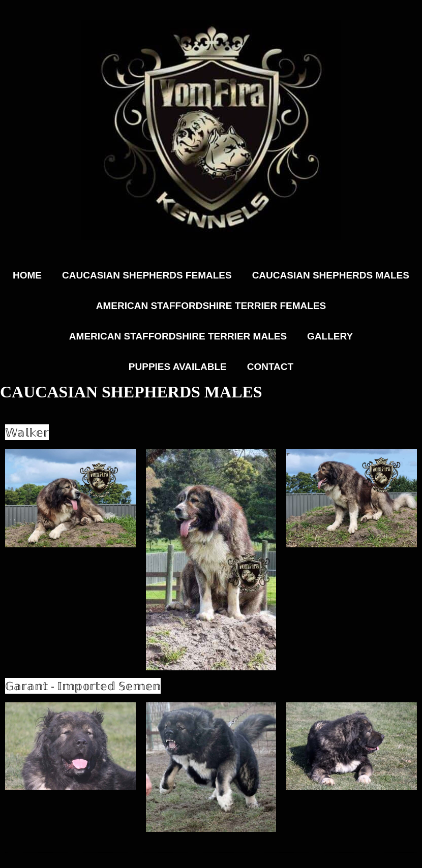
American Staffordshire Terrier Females (211, 306)
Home (27, 275)
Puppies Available (178, 367)
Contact (270, 367)
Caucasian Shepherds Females (147, 275)
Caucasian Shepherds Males (331, 275)
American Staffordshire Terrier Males (178, 336)
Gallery (330, 336)
